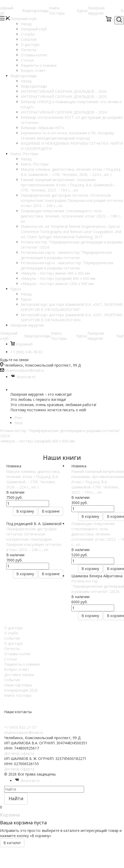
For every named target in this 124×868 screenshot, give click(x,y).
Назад (26, 24)
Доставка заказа (19, 675)
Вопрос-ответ (17, 669)
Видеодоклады (35, 11)
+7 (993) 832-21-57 (20, 727)
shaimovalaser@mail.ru (25, 370)
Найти (16, 798)
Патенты (12, 649)
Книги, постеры (18, 695)
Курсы (82, 11)
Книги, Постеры (57, 11)
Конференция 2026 (21, 690)
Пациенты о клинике (22, 664)
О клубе (11, 633)
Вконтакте (23, 377)
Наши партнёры (18, 685)
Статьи (11, 659)
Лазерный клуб (34, 29)
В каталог (12, 843)
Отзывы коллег (18, 654)
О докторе (13, 628)
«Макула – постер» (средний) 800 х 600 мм (37, 441)
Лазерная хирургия (96, 11)
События (12, 638)
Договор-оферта (19, 753)
